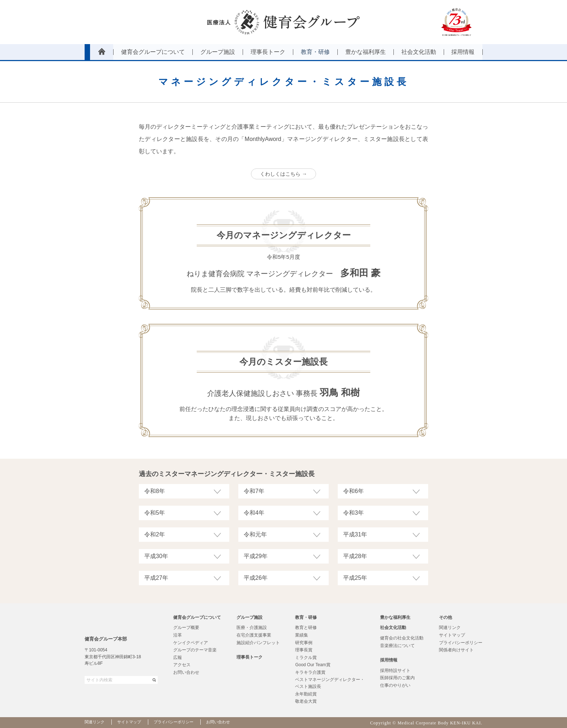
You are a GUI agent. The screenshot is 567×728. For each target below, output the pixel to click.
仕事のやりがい (395, 685)
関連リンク (450, 628)
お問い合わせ (186, 672)
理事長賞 (304, 650)
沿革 (178, 635)
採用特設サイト (395, 671)
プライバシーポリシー (461, 643)
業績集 (302, 635)
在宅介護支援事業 (254, 635)
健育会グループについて (197, 617)
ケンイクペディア (191, 643)
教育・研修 (306, 617)
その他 (445, 617)
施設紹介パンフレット (258, 643)
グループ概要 (186, 628)
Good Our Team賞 (313, 665)
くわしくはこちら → (283, 174)
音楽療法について (397, 646)
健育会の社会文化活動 (402, 638)
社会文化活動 (393, 628)
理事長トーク (250, 657)
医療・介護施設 (252, 628)
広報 (178, 658)
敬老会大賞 (306, 701)
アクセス (182, 665)
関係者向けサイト (456, 650)
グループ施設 (250, 617)
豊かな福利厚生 (395, 617)
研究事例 (304, 643)
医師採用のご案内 (397, 678)
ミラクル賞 (306, 658)
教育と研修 (306, 628)
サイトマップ (452, 635)
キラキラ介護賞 (310, 672)
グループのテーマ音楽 (195, 650)
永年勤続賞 (306, 694)
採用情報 (389, 660)
